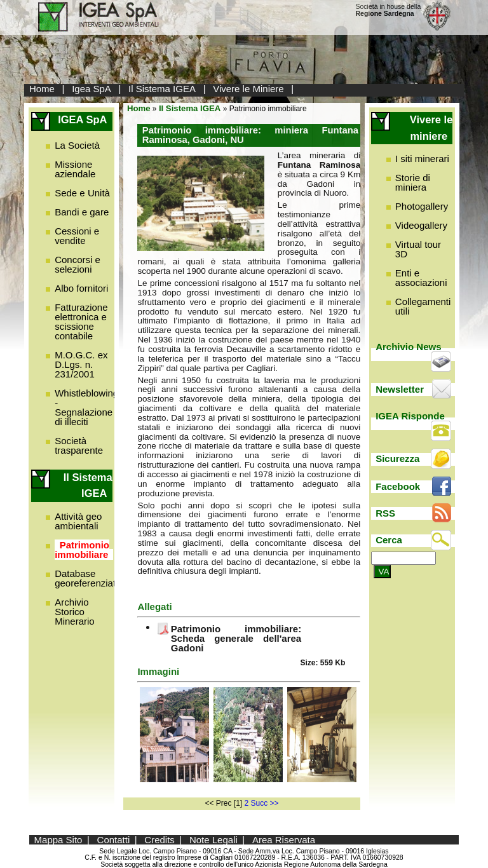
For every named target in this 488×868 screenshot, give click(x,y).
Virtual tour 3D (418, 249)
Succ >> (265, 803)
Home (42, 89)
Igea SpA (91, 89)
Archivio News (408, 347)
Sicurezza (397, 458)
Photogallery (422, 206)
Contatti (114, 840)
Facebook (398, 486)
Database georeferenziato (88, 578)
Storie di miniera (413, 182)
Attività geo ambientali (78, 521)
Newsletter (400, 389)
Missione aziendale (75, 169)
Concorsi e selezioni (78, 264)
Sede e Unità (82, 193)
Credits (159, 840)
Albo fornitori (81, 288)
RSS (385, 513)
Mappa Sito (58, 840)
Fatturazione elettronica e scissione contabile (81, 322)
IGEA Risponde (410, 416)
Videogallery (421, 225)
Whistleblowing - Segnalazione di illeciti (86, 407)
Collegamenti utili (423, 306)
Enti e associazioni (421, 278)
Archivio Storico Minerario (75, 612)
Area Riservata (284, 840)
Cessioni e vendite (77, 236)
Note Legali (213, 840)
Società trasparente (79, 445)
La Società (77, 145)
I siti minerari (422, 159)
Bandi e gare (82, 212)
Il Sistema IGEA (162, 89)
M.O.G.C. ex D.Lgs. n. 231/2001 (81, 364)
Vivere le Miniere (248, 89)
